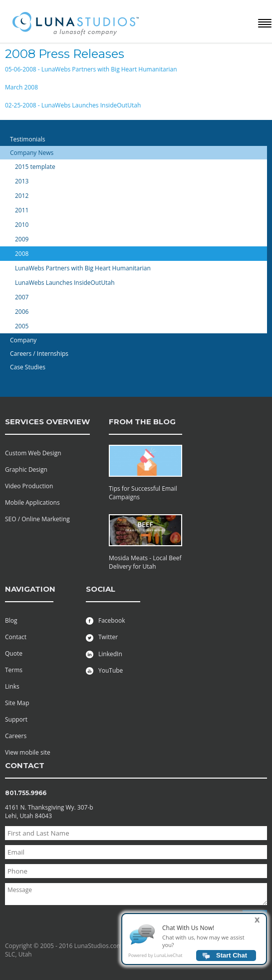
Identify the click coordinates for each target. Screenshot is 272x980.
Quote (14, 653)
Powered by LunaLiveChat (155, 959)
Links (12, 686)
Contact (16, 637)
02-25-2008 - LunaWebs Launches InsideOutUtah (73, 105)
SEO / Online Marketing (37, 519)
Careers (16, 736)
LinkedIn (104, 654)
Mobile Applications (32, 502)
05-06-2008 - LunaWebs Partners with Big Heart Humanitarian (91, 69)
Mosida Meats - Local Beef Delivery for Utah (145, 562)
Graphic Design (26, 470)
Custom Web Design (33, 453)
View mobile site (28, 752)
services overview (47, 422)
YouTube (104, 670)
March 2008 (21, 87)
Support (16, 719)
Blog (11, 620)
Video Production (29, 486)
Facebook (105, 620)
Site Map (17, 703)
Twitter (102, 637)
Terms (14, 670)
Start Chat (232, 959)
